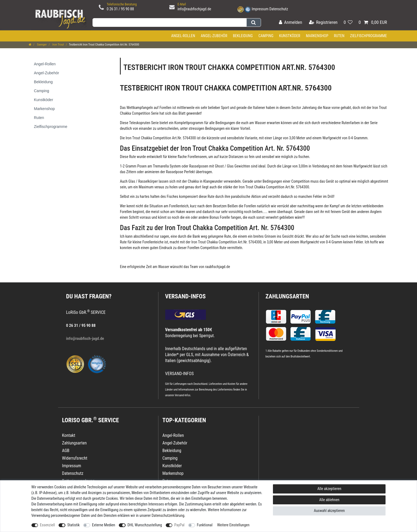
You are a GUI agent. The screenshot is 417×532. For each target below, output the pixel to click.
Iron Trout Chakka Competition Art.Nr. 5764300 (161, 138)
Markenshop (317, 36)
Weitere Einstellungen (233, 525)
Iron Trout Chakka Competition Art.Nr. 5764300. (274, 187)
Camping (266, 36)
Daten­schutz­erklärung (168, 515)
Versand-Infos (183, 395)
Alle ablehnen (330, 500)
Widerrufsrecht (75, 458)
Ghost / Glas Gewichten (232, 166)
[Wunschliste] (348, 23)
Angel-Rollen (183, 36)
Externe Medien (104, 525)
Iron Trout (58, 45)
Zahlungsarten (287, 296)
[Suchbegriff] (170, 22)
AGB (66, 451)
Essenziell (47, 525)
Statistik (74, 525)
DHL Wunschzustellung (145, 525)
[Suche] (254, 22)
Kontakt (69, 435)
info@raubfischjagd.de (194, 9)
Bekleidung (243, 36)
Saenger (42, 45)
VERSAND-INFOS (186, 296)
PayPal (179, 525)
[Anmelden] (291, 23)
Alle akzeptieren (329, 489)
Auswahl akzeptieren (329, 511)
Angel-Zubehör (214, 36)
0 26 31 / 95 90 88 (120, 9)
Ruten (339, 36)
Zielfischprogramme (368, 36)
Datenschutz (279, 9)
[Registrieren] (323, 23)
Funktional (205, 525)
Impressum (260, 9)
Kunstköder (290, 36)
